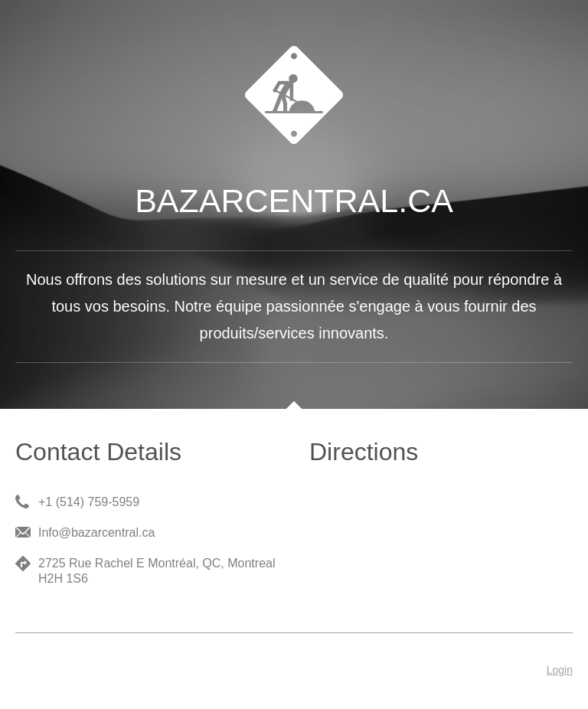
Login (560, 670)
